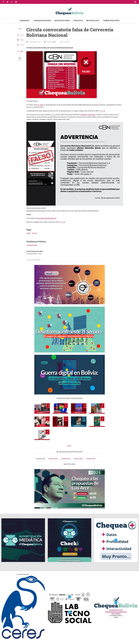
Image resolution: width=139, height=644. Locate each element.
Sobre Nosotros (111, 21)
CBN (29, 233)
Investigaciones (62, 21)
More (69, 446)
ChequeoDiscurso (42, 21)
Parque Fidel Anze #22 (116, 610)
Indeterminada (32, 245)
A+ (22, 52)
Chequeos (24, 21)
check (20, 29)
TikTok (35, 233)
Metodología (93, 21)
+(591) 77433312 (116, 614)
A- (18, 52)
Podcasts (78, 21)
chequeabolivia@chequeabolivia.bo (116, 612)
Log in (29, 260)
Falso (54, 42)
